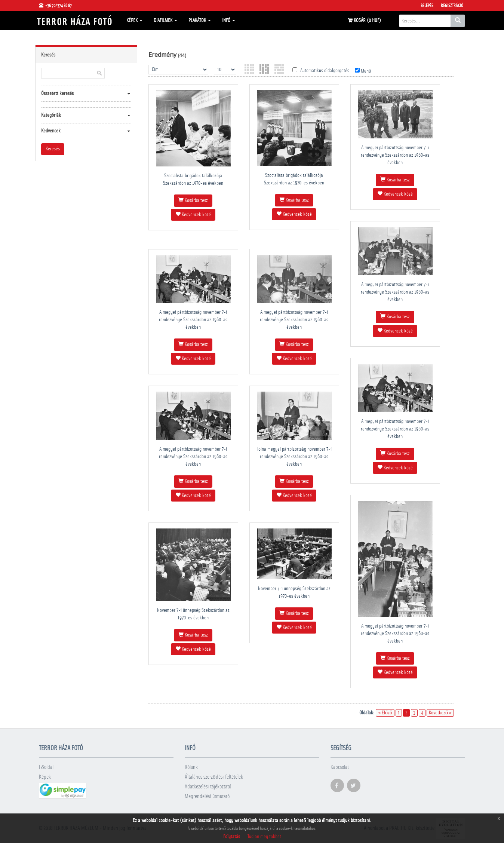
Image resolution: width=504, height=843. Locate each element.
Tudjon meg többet (264, 837)
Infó (229, 21)
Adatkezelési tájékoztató (208, 787)
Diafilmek (165, 21)
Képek (134, 21)
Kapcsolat (340, 767)
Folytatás (232, 837)
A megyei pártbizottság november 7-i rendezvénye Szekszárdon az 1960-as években (395, 155)
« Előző (385, 713)
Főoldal (46, 767)
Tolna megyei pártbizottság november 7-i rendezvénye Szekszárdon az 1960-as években (294, 457)
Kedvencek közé (193, 214)
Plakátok (200, 21)
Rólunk (191, 767)
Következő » (440, 713)
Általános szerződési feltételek (214, 777)
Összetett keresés (57, 94)
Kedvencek (51, 131)
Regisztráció (452, 6)
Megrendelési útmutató (207, 796)
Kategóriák (51, 115)
